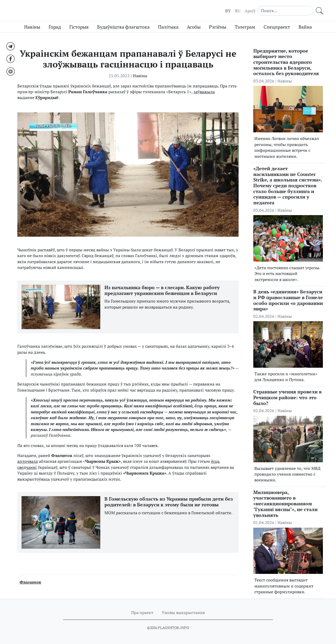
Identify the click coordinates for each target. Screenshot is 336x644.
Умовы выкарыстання (183, 612)
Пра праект (142, 612)
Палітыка (168, 27)
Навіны (32, 27)
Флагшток (30, 582)
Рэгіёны (218, 27)
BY (228, 11)
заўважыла (204, 92)
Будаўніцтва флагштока (123, 27)
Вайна (305, 27)
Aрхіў (250, 11)
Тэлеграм (245, 27)
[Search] (285, 11)
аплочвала (28, 461)
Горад (55, 27)
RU (238, 11)
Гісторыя (79, 27)
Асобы (194, 27)
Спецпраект (277, 27)
